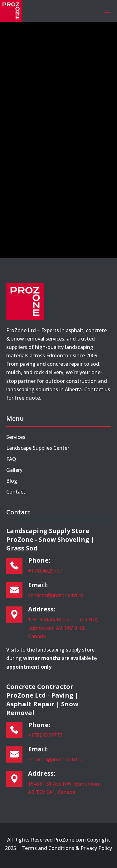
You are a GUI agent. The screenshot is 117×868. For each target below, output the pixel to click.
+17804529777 (45, 571)
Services (16, 437)
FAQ (11, 459)
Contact (16, 492)
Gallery (14, 470)
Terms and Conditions (48, 848)
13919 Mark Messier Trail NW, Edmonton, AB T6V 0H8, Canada (63, 628)
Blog (12, 481)
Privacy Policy (96, 848)
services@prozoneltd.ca (56, 595)
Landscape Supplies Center (38, 448)
